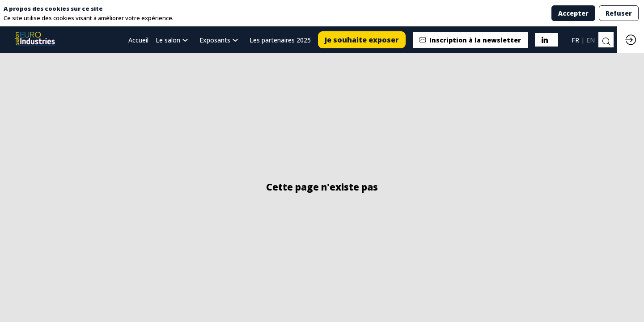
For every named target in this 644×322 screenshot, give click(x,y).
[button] (362, 40)
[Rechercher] (606, 42)
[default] (138, 40)
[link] (174, 40)
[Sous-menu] (187, 41)
